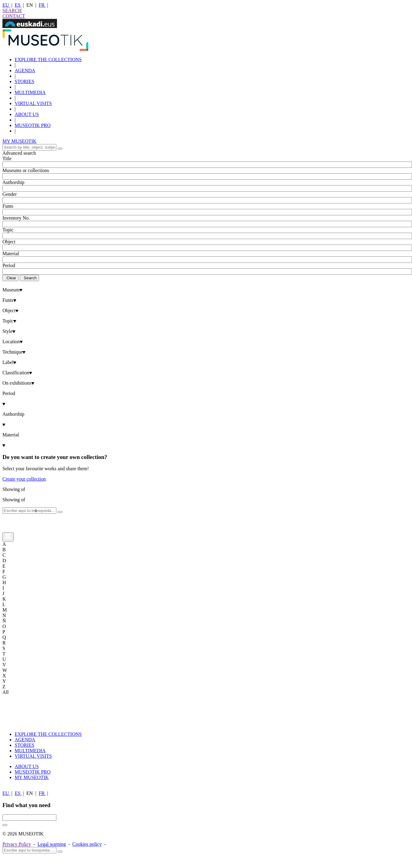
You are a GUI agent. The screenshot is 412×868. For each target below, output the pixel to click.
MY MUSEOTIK (20, 141)
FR (42, 5)
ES (18, 5)
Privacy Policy (17, 844)
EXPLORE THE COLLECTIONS (48, 60)
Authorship (13, 182)
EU (6, 5)
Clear (11, 278)
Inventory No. (16, 218)
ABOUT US (27, 114)
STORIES (25, 81)
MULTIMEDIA (30, 92)
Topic (8, 230)
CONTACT (14, 16)
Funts (8, 206)
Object (9, 242)
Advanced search (19, 153)
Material (11, 254)
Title (7, 159)
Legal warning (52, 844)
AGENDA (25, 71)
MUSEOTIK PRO (33, 125)
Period (9, 265)
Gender (10, 194)
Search (30, 278)
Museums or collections (26, 170)
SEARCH (12, 11)
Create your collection (24, 479)
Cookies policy (87, 844)
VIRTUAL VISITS (33, 103)
